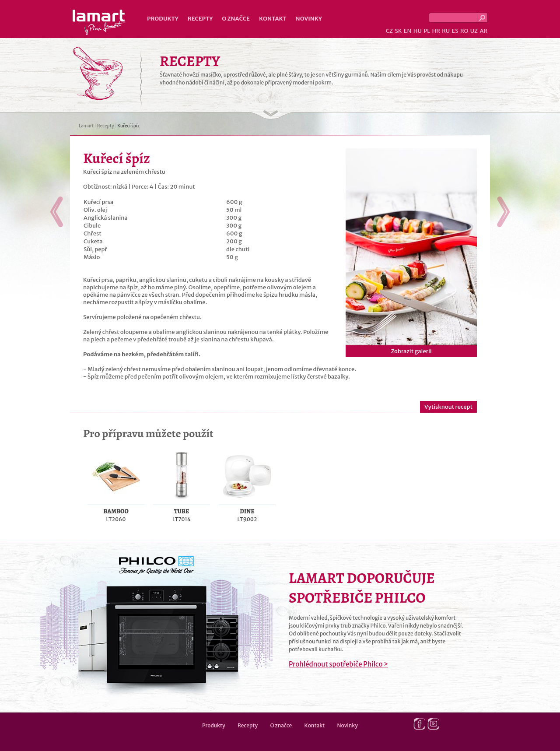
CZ (389, 31)
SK (398, 31)
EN (408, 31)
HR (436, 31)
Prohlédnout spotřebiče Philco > (338, 664)
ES (455, 31)
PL (427, 31)
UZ (474, 31)
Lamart (99, 22)
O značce (236, 19)
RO (464, 31)
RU (446, 31)
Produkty (163, 19)
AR (483, 31)
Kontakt (273, 19)
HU (418, 31)
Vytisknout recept (448, 407)
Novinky (309, 19)
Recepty (200, 19)
